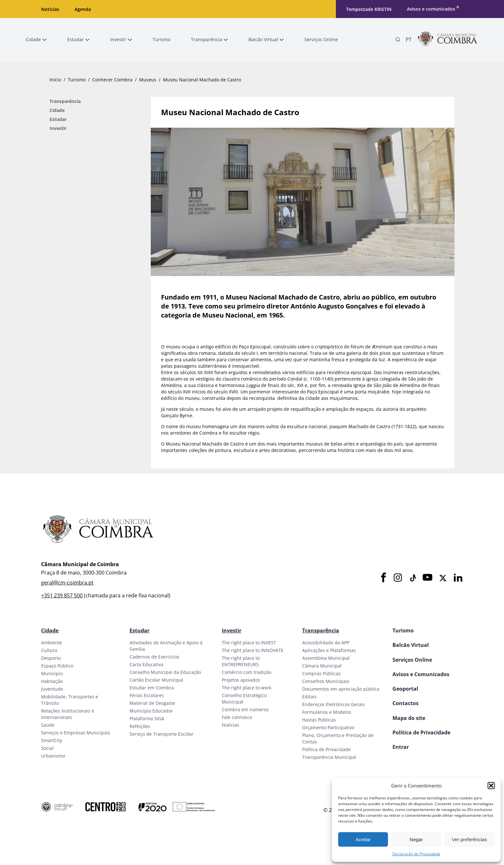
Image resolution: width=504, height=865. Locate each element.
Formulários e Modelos (327, 712)
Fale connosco (237, 717)
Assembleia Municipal (326, 658)
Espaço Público (57, 666)
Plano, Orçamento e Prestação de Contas (338, 738)
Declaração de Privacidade (416, 854)
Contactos (405, 703)
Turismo (77, 80)
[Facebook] (383, 578)
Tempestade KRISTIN (369, 9)
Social (47, 748)
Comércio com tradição (247, 672)
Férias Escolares (147, 695)
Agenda (83, 9)
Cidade (57, 110)
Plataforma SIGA (147, 718)
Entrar (401, 747)
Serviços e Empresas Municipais (76, 733)
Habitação (52, 681)
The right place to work (247, 688)
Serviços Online (412, 660)
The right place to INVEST (249, 643)
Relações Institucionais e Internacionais (68, 714)
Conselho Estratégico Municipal (244, 699)
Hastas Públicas (319, 720)
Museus (148, 80)
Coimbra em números (245, 709)
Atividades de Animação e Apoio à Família (166, 646)
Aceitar (363, 839)
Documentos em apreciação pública (341, 689)
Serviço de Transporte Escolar (162, 734)
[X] (443, 578)
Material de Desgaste (152, 703)
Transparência (65, 101)
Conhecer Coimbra (112, 80)
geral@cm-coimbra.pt (67, 583)
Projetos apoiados (241, 680)
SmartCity (52, 740)
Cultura (49, 650)
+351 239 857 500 (62, 595)
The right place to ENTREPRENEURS (241, 661)
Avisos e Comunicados (421, 674)
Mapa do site (409, 718)
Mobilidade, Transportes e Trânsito (70, 700)
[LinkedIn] (458, 578)
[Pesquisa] (398, 40)
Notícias (50, 9)
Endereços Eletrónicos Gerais (333, 704)
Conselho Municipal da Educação (165, 672)
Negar (416, 839)
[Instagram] (398, 578)
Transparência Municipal (329, 757)
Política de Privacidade (326, 749)
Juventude (52, 689)
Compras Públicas (321, 673)
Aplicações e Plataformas (329, 650)
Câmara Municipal (322, 666)
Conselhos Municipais (326, 681)
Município (52, 673)
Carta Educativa (146, 664)
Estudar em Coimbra (152, 688)
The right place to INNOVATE (253, 650)
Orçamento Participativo (328, 727)
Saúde (48, 725)
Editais (309, 697)
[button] (491, 786)
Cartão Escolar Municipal (156, 680)
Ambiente (52, 643)
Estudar (58, 119)
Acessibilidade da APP (326, 643)
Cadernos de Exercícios (154, 657)
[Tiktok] (412, 578)
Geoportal (405, 689)
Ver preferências (469, 839)
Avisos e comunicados (431, 9)
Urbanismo (53, 756)
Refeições (140, 726)
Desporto (51, 658)
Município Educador (151, 711)
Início (55, 80)
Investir (58, 128)
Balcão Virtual (411, 645)
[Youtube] (428, 578)
